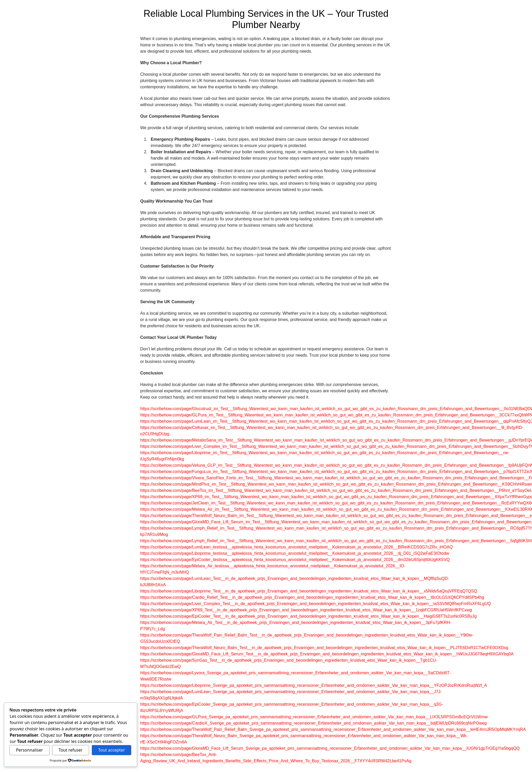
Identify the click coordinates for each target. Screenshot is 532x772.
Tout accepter (112, 750)
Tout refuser (71, 750)
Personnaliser (29, 750)
